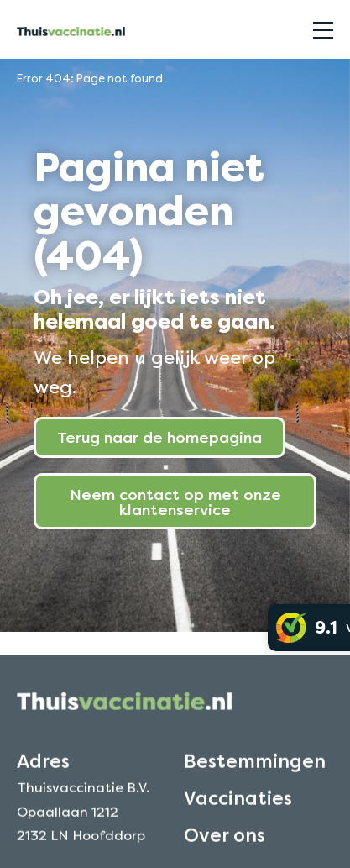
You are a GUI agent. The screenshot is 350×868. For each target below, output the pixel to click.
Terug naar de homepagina (159, 437)
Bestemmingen (255, 771)
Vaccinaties (238, 808)
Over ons (225, 845)
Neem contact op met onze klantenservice (175, 502)
